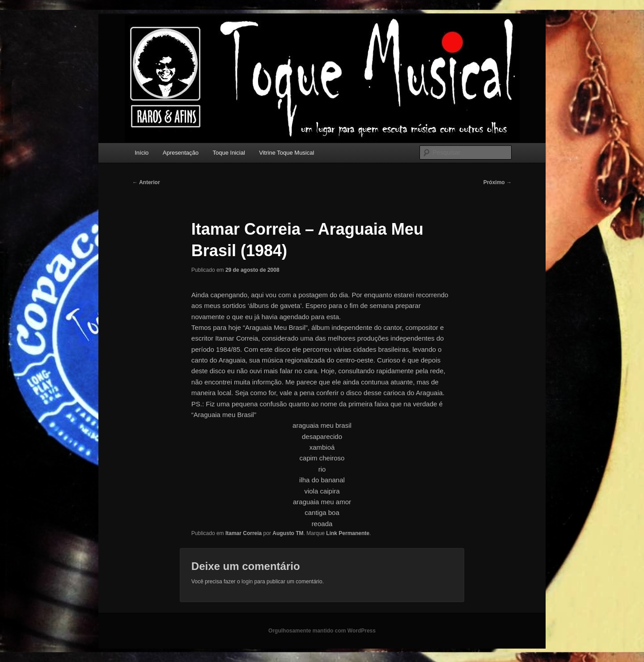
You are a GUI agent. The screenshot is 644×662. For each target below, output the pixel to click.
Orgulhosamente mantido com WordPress (322, 631)
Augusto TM (288, 533)
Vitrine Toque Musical (286, 153)
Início (142, 153)
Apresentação (181, 153)
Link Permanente (348, 533)
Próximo (498, 182)
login (247, 582)
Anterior (146, 182)
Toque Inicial (229, 153)
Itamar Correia (244, 533)
